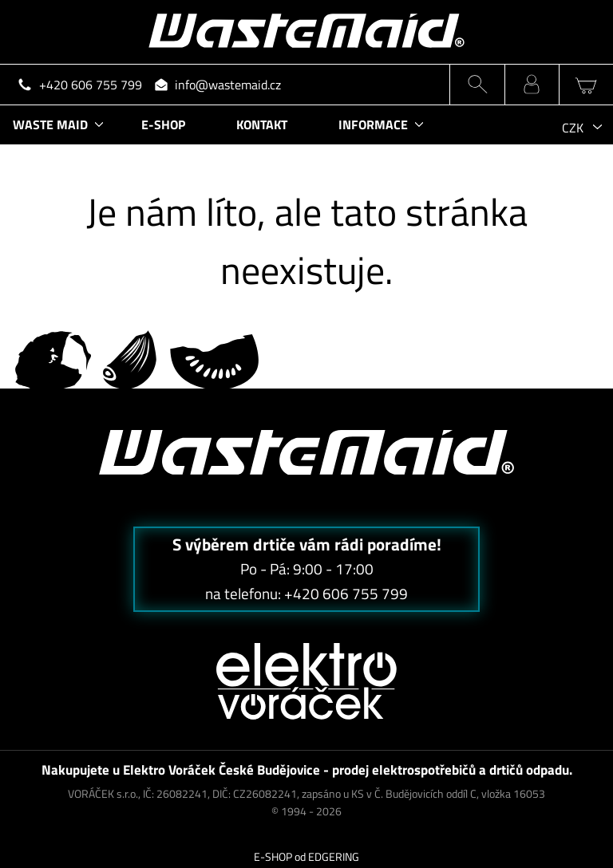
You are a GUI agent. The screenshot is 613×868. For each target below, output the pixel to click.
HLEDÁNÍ (477, 85)
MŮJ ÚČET (532, 85)
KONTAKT (262, 124)
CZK (573, 128)
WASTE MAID (50, 124)
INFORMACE (373, 124)
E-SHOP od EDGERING (306, 857)
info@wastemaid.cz (228, 85)
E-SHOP (163, 124)
